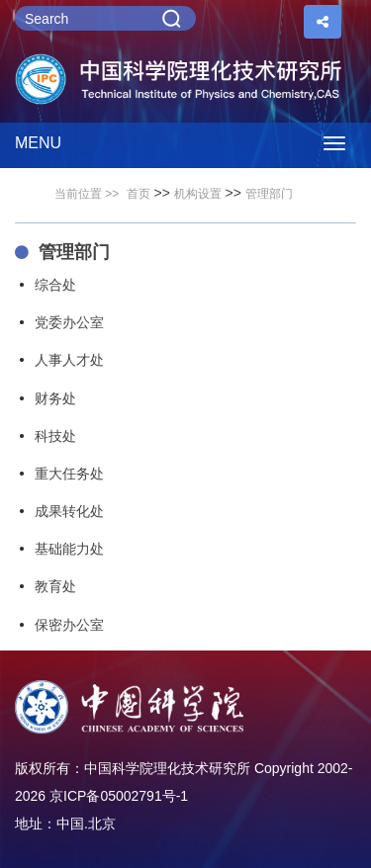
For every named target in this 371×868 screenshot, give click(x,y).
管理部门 (269, 194)
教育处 (55, 586)
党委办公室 (69, 322)
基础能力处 (69, 549)
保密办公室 (69, 625)
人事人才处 (69, 360)
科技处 (55, 436)
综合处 (55, 285)
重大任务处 (69, 474)
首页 (139, 194)
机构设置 (198, 194)
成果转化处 (69, 511)
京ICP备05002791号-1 (119, 796)
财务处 (55, 398)
